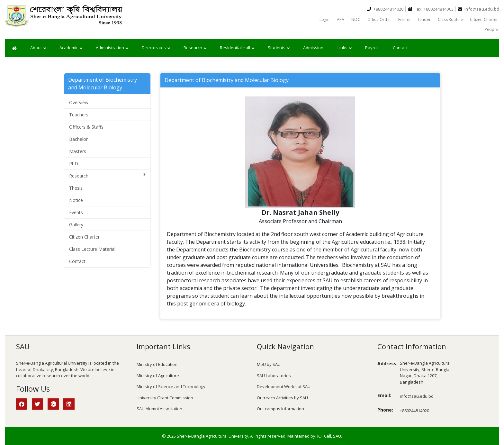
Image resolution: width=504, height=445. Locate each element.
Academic (71, 48)
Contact (400, 48)
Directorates (156, 48)
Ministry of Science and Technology (171, 386)
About (38, 48)
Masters (78, 151)
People (491, 29)
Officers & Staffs (86, 127)
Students (279, 48)
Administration (112, 48)
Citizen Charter (484, 19)
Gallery (76, 225)
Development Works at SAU (284, 386)
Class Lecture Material (92, 249)
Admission (313, 48)
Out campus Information (280, 409)
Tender (424, 19)
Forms (404, 19)
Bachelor (78, 139)
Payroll (372, 48)
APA (341, 19)
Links (345, 48)
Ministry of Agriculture (158, 376)
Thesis (76, 188)
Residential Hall (237, 48)
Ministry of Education (157, 364)
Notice (76, 200)
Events (76, 212)
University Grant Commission (165, 398)
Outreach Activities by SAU (282, 398)
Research (195, 48)
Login (325, 19)
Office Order (379, 19)
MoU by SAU (269, 364)
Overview (79, 102)
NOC (356, 19)
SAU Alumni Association (159, 409)
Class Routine (450, 19)
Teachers (79, 115)
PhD (74, 163)
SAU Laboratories (274, 376)
